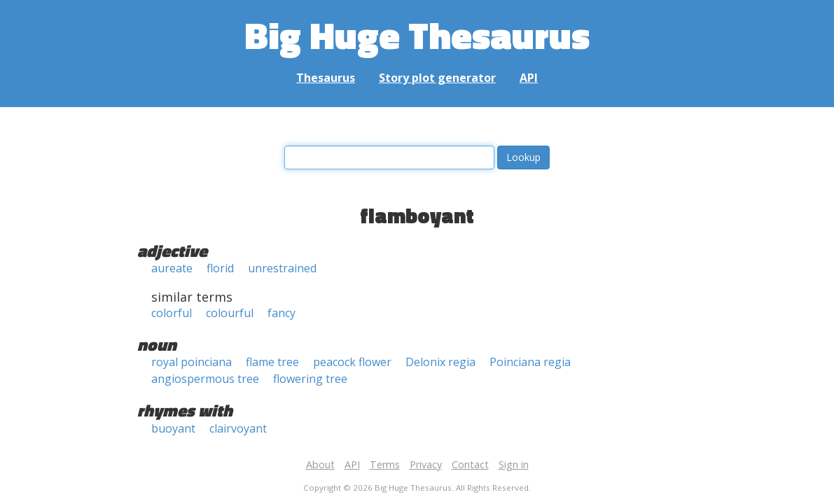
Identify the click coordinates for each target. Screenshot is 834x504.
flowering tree (310, 379)
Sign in (514, 464)
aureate (172, 268)
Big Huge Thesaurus (417, 35)
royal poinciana (192, 362)
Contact (470, 464)
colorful (172, 313)
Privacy (426, 464)
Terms (385, 464)
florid (220, 268)
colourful (230, 313)
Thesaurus (326, 78)
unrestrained (282, 268)
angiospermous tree (205, 379)
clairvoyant (238, 428)
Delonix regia (440, 362)
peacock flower (352, 362)
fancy (282, 313)
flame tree (272, 362)
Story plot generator (437, 78)
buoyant (173, 428)
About (320, 464)
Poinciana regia (530, 362)
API (529, 78)
